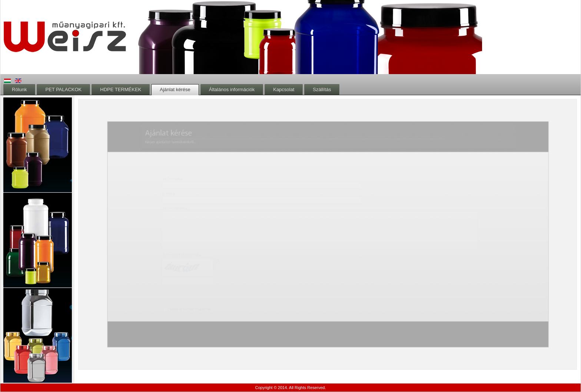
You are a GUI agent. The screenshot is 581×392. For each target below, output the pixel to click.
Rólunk (19, 89)
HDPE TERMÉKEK (121, 89)
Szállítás (322, 89)
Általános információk (232, 89)
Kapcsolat (284, 89)
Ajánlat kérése (175, 89)
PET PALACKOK (63, 89)
